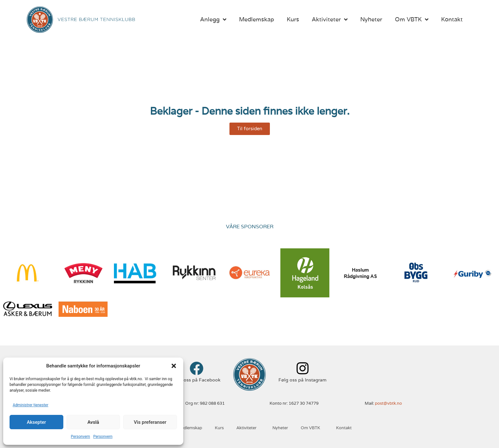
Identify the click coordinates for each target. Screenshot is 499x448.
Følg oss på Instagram (302, 380)
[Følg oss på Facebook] (197, 368)
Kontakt (452, 19)
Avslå (93, 422)
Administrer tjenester (31, 405)
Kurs (293, 19)
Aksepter (36, 422)
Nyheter (371, 19)
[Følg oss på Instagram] (302, 368)
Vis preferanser (150, 422)
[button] (174, 366)
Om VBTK (412, 19)
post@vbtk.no (388, 403)
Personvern (81, 437)
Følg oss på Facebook (197, 380)
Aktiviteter (330, 19)
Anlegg (213, 19)
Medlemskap (257, 19)
